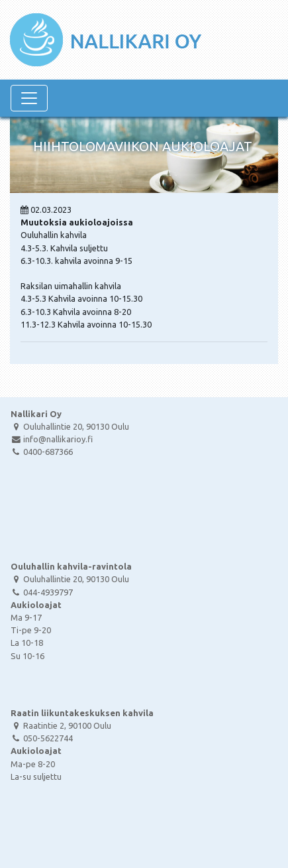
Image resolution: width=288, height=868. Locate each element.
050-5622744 (42, 738)
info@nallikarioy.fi (52, 439)
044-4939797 (42, 592)
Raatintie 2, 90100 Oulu (61, 725)
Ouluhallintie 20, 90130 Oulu (70, 426)
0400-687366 (42, 452)
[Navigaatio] (29, 98)
